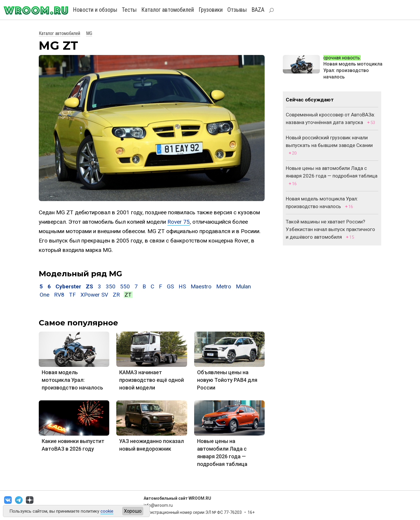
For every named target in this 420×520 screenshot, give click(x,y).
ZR (116, 295)
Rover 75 (179, 222)
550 (125, 286)
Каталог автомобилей (168, 10)
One (44, 295)
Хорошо (133, 511)
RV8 (59, 295)
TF (72, 295)
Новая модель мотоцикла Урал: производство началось (72, 380)
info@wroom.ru (158, 505)
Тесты (129, 10)
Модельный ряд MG (80, 274)
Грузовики (211, 10)
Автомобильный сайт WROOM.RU (177, 498)
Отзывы (237, 10)
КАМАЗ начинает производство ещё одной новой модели (152, 380)
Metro (224, 286)
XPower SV (94, 295)
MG (89, 33)
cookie (107, 511)
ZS (89, 286)
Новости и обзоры (95, 10)
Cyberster (68, 286)
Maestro (201, 286)
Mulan (243, 286)
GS (170, 286)
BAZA (258, 10)
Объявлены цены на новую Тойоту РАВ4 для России (227, 380)
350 (111, 286)
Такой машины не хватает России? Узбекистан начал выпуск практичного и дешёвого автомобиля (330, 229)
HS (182, 286)
